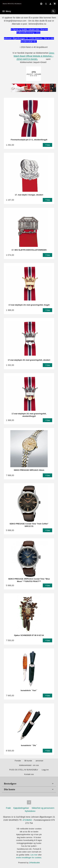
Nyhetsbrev (30, 811)
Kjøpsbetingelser (21, 808)
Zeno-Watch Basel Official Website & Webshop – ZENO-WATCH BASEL (34, 56)
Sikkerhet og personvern (43, 808)
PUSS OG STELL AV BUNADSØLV (24, 770)
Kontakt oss (29, 774)
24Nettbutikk (34, 863)
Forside (18, 761)
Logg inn (45, 770)
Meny (7, 11)
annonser (39, 761)
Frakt (8, 808)
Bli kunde (28, 761)
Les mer (34, 855)
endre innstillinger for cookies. (29, 858)
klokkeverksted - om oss (29, 765)
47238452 (27, 820)
